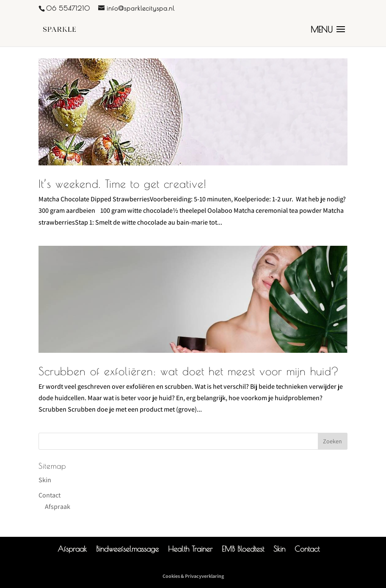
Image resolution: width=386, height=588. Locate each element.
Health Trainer (190, 549)
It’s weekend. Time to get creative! (123, 184)
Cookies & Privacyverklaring (193, 576)
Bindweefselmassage (127, 549)
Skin (45, 480)
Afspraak (58, 507)
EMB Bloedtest (243, 549)
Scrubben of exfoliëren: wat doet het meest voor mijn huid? (189, 371)
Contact (50, 495)
